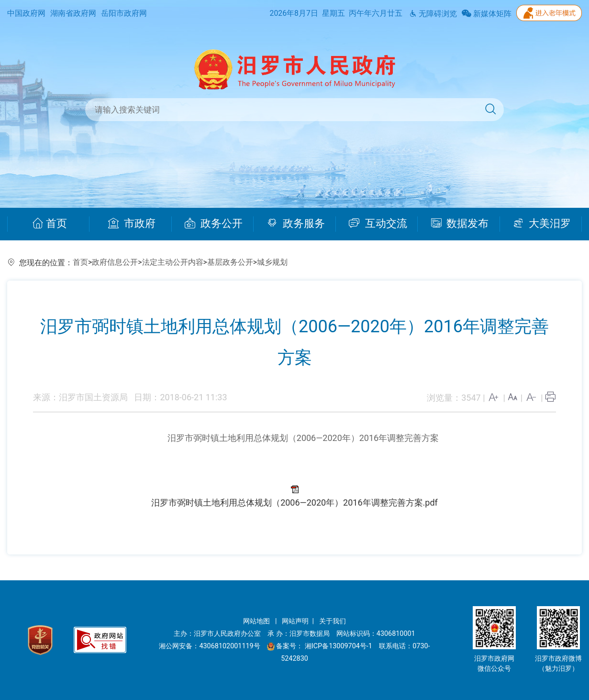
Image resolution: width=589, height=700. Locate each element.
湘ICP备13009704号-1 (339, 646)
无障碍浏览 (433, 14)
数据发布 (460, 224)
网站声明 (295, 621)
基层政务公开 (230, 262)
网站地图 (257, 621)
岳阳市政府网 (124, 13)
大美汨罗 (542, 224)
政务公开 (214, 224)
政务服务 (296, 224)
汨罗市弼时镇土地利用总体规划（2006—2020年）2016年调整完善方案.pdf (294, 502)
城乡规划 (272, 262)
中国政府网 (26, 13)
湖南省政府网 (73, 13)
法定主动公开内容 (173, 262)
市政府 (132, 224)
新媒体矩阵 (487, 14)
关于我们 (333, 621)
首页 (50, 224)
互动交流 (378, 224)
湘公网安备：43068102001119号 (209, 646)
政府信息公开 (115, 262)
